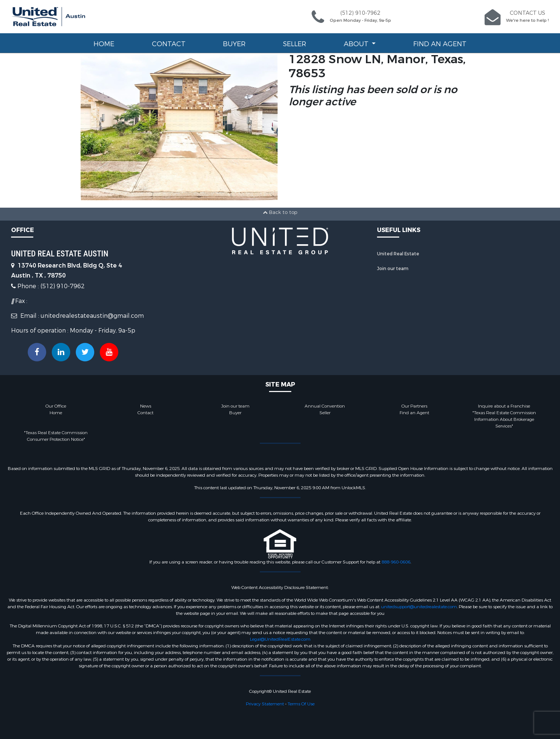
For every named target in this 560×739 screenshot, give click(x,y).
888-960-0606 (396, 562)
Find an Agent (440, 44)
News (146, 406)
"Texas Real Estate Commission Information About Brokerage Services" (504, 419)
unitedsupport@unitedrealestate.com (419, 607)
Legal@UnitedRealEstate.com (280, 639)
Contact (169, 44)
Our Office (56, 406)
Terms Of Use (301, 704)
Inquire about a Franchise (504, 406)
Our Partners (414, 406)
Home (104, 44)
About (357, 44)
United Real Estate (398, 254)
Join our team (393, 269)
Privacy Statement (265, 704)
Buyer (234, 44)
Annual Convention (325, 406)
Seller (294, 44)
